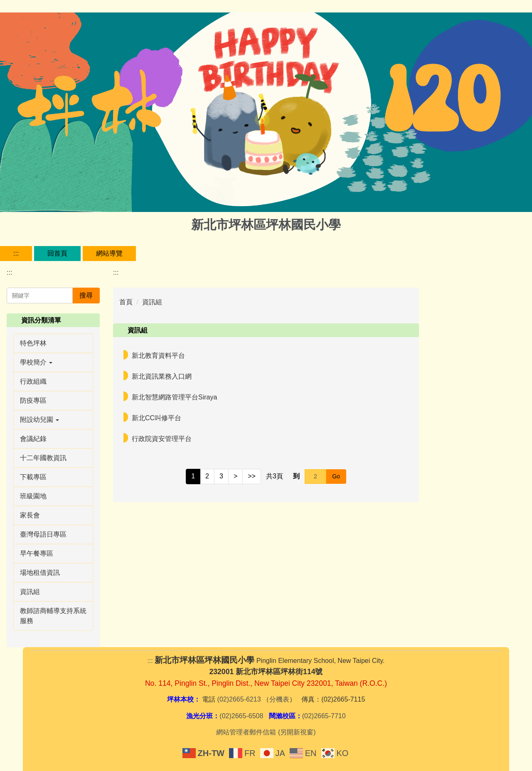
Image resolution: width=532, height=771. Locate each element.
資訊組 (152, 302)
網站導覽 (109, 253)
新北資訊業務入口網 (162, 376)
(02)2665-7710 (324, 716)
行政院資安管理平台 (162, 439)
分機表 (279, 699)
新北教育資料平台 (158, 356)
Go (336, 476)
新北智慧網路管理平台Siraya (174, 397)
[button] (53, 362)
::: (16, 253)
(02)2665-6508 (241, 716)
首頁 (126, 302)
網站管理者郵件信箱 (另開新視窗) (266, 732)
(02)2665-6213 (239, 699)
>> (252, 476)
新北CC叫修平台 (156, 418)
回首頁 (57, 253)
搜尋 (86, 295)
